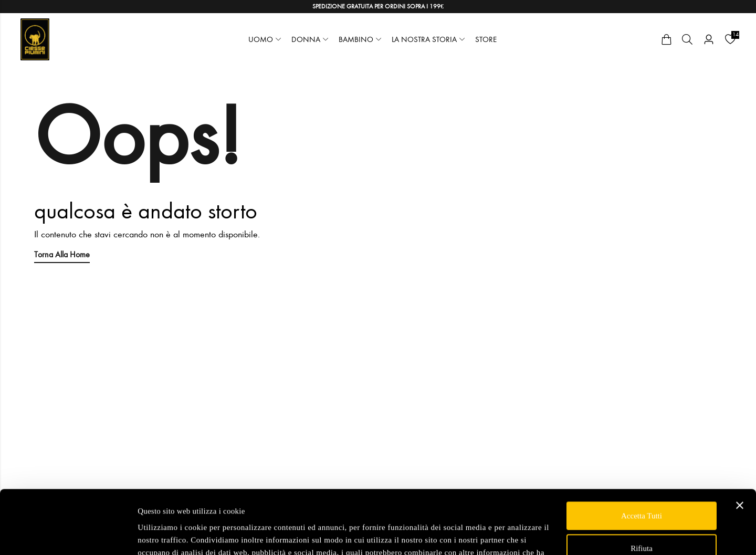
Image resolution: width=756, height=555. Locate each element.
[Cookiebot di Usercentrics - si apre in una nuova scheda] (68, 535)
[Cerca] (687, 39)
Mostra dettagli (162, 535)
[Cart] (666, 39)
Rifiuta (642, 488)
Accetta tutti (642, 456)
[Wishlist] (730, 39)
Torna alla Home (62, 254)
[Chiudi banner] (740, 446)
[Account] (709, 40)
